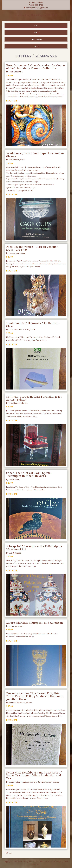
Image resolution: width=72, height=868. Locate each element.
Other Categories (36, 39)
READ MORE (12, 101)
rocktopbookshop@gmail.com (36, 8)
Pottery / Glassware (36, 56)
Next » (10, 853)
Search (36, 46)
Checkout (36, 32)
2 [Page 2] (6, 853)
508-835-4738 (36, 5)
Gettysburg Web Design (53, 861)
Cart (36, 25)
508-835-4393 (36, 2)
